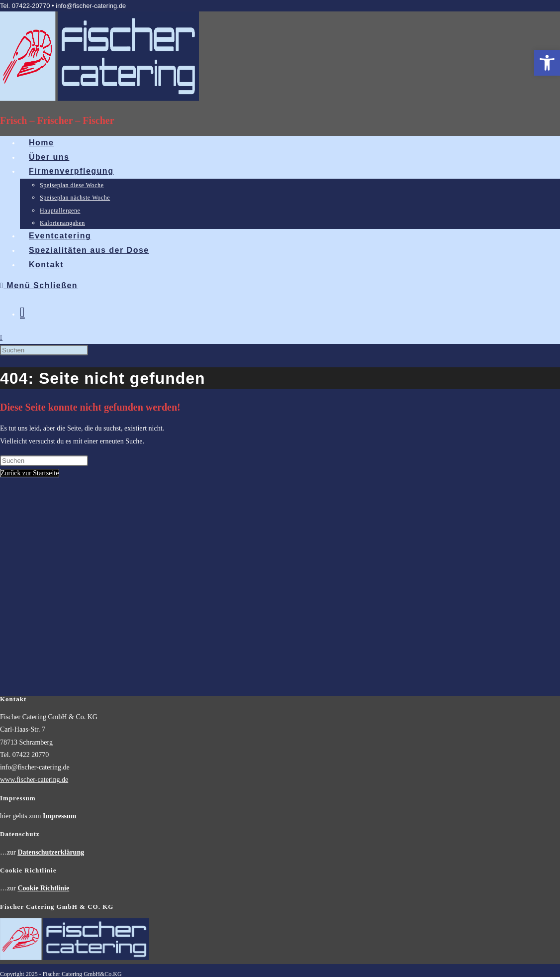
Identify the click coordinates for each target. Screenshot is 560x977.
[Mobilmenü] (39, 285)
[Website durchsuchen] (1, 338)
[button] (547, 63)
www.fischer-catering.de (34, 572)
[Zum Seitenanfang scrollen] (1, 782)
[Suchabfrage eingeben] (44, 350)
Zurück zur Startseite (30, 473)
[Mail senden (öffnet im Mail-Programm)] (22, 312)
